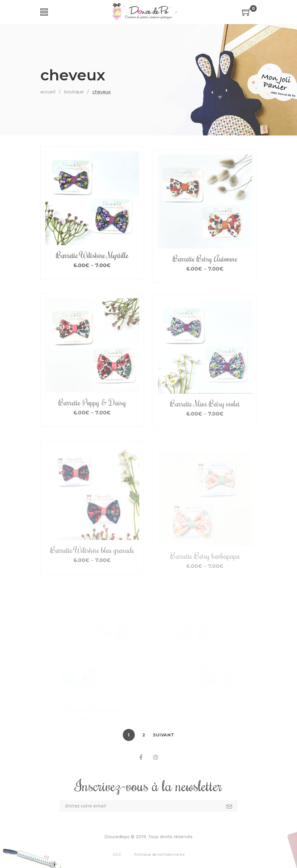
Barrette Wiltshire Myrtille (92, 265)
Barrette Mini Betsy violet (205, 423)
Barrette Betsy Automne (205, 276)
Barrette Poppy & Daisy (92, 421)
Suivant (164, 735)
